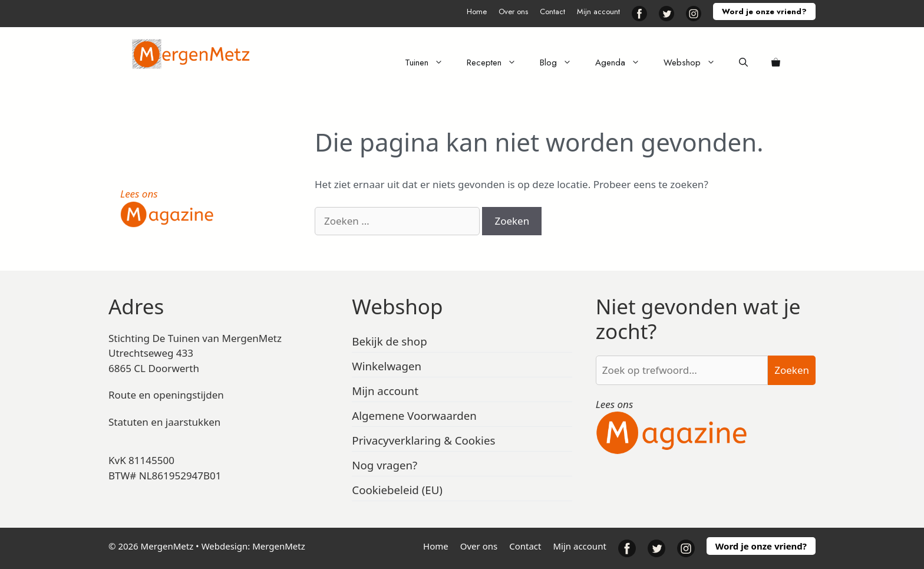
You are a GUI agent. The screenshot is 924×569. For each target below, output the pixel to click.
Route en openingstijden (166, 395)
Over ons (513, 11)
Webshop (695, 63)
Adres (136, 306)
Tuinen (430, 63)
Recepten (497, 63)
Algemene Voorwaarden (414, 415)
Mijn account (598, 11)
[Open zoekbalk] (743, 63)
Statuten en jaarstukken (164, 422)
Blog (562, 63)
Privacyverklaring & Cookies (423, 440)
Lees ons (139, 194)
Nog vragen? (385, 465)
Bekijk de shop (389, 341)
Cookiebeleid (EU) (397, 490)
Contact (552, 11)
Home (477, 11)
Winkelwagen (387, 366)
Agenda (623, 63)
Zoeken (792, 370)
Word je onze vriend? (764, 11)
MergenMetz (279, 546)
